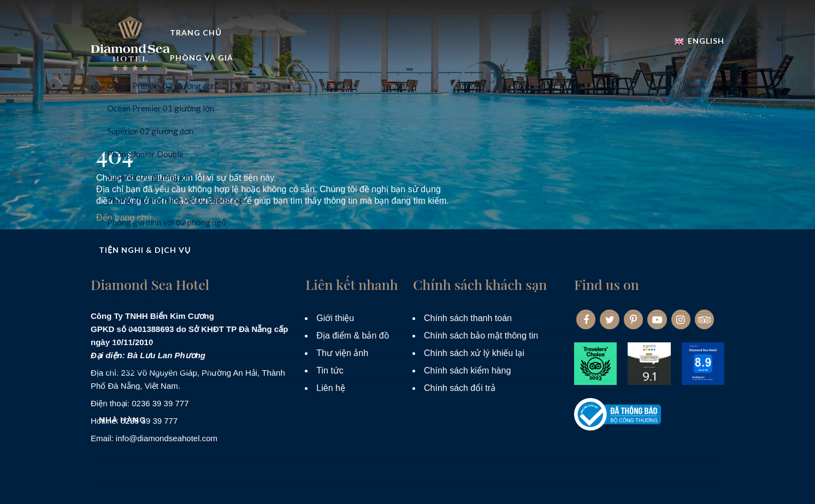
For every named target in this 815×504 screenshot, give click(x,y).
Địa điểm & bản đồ (353, 336)
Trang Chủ (262, 67)
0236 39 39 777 (160, 403)
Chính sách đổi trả (460, 388)
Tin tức (330, 370)
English (699, 35)
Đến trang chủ (124, 218)
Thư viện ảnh (342, 353)
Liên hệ (331, 388)
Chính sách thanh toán (468, 318)
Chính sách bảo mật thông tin (481, 336)
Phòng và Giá (344, 67)
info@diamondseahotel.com (167, 438)
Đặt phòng (693, 67)
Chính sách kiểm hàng (467, 370)
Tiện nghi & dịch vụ (446, 67)
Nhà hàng (540, 67)
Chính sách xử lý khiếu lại (474, 353)
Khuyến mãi (615, 67)
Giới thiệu (335, 318)
